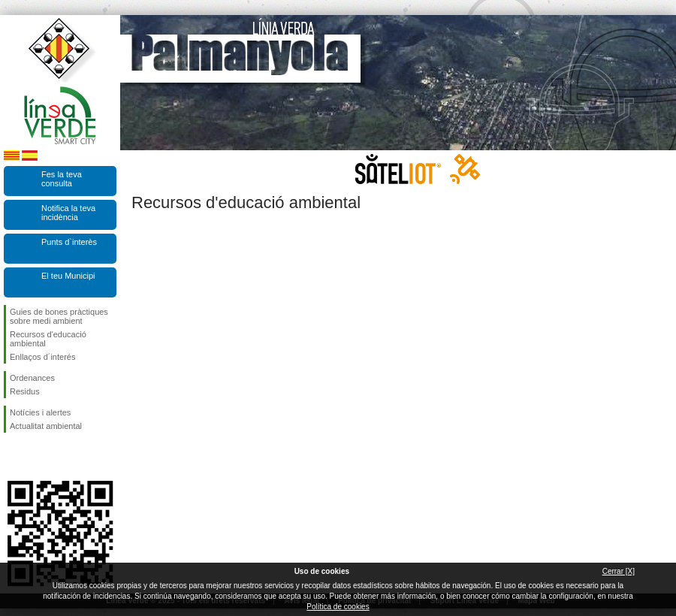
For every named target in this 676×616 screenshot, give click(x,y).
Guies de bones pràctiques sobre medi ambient (59, 316)
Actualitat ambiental (46, 426)
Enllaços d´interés (42, 357)
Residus (25, 391)
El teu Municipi (68, 276)
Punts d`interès (69, 242)
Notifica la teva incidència (68, 213)
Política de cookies (338, 607)
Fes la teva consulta (62, 179)
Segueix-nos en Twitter (38, 457)
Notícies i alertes (40, 412)
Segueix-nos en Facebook (13, 457)
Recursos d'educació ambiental (48, 339)
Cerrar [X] (619, 571)
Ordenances (32, 378)
